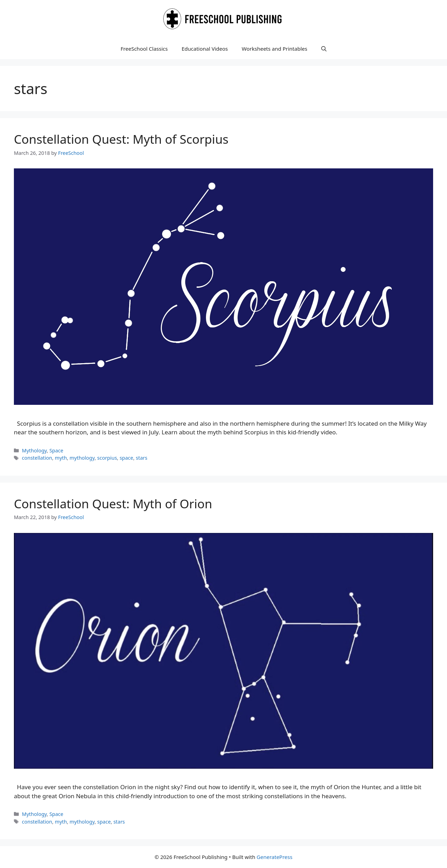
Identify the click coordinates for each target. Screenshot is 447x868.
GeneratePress (275, 857)
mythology (82, 458)
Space (56, 450)
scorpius (107, 458)
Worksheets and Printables (275, 49)
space (126, 458)
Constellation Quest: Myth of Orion (113, 504)
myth (61, 458)
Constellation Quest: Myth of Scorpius (121, 139)
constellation (37, 458)
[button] (324, 49)
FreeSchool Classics (144, 49)
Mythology (34, 450)
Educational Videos (205, 49)
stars (142, 458)
